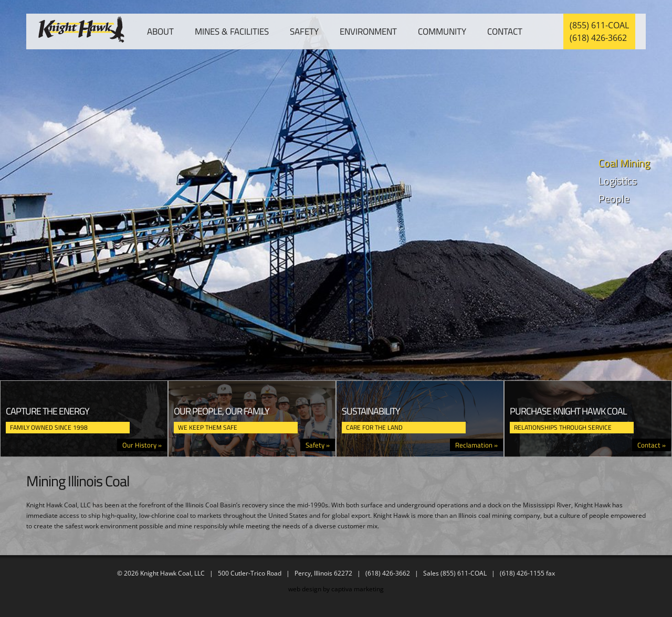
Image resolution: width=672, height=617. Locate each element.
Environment (368, 31)
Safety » (318, 445)
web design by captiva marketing (336, 589)
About (160, 31)
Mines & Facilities (232, 31)
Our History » (142, 445)
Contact (505, 31)
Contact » (652, 445)
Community (442, 31)
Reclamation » (476, 445)
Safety (304, 31)
